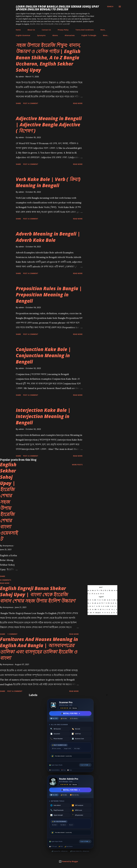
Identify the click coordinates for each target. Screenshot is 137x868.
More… (103, 30)
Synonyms (41, 35)
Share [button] (18, 103)
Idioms (55, 35)
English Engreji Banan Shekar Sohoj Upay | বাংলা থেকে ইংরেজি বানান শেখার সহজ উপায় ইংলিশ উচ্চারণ (38, 594)
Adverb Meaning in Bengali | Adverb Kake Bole (48, 237)
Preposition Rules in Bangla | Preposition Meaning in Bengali (49, 295)
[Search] (110, 7)
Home (18, 30)
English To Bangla (89, 35)
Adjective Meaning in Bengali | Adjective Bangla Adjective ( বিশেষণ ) (49, 125)
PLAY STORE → (85, 765)
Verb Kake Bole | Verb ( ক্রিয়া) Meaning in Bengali (48, 182)
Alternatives (70, 35)
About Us (31, 30)
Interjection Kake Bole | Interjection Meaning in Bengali (43, 416)
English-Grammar (23, 35)
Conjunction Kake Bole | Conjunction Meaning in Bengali (43, 355)
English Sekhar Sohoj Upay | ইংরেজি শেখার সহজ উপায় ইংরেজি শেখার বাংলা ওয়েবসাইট (9, 502)
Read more (78, 103)
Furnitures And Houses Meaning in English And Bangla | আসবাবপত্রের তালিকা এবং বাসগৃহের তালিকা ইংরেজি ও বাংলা (39, 648)
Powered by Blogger (68, 861)
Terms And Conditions (85, 30)
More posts (77, 465)
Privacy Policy (63, 30)
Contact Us (46, 30)
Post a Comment (31, 103)
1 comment (12, 634)
